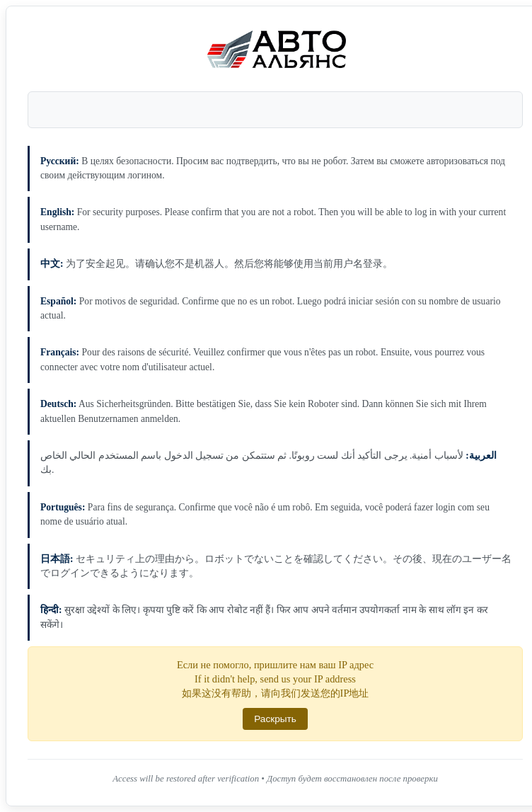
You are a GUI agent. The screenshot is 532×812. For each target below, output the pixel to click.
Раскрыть (275, 719)
